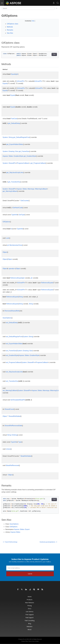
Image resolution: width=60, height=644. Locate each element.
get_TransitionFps (14, 182)
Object (5, 252)
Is (11, 229)
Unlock (8, 449)
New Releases (30, 603)
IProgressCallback (23, 163)
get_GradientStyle (30, 156)
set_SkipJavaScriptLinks (14, 372)
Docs (30, 609)
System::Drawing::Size (10, 151)
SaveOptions (7, 318)
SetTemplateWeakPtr (18, 400)
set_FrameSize (11, 351)
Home (30, 597)
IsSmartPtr (20, 81)
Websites (30, 626)
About (30, 629)
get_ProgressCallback (38, 163)
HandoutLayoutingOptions (48, 542)
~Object (10, 475)
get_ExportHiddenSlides (15, 144)
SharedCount (9, 409)
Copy (54, 54)
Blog (30, 624)
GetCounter (25, 201)
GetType (22, 215)
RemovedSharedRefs (12, 311)
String (21, 297)
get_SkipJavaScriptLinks (15, 173)
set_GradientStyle (12, 355)
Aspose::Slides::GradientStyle (13, 156)
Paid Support (30, 618)
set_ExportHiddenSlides (14, 344)
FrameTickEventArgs (10, 542)
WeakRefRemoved (12, 465)
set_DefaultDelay (12, 323)
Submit (30, 574)
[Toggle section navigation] (57, 8)
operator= (12, 269)
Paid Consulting (30, 621)
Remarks (10, 30)
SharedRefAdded (14, 416)
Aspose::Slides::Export (22, 529)
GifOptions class (13, 24)
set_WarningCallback (10, 390)
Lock (8, 238)
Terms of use (31, 641)
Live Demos (30, 612)
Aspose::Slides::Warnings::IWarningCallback (32, 189)
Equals (13, 74)
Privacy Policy (25, 641)
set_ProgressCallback (13, 362)
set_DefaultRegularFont (14, 337)
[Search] (28, 8)
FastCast (14, 119)
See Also (10, 33)
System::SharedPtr (9, 163)
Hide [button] (33, 21)
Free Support (30, 615)
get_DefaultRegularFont (21, 137)
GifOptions (6, 222)
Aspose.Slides (15, 532)
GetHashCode (17, 208)
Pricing (30, 606)
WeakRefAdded (26, 456)
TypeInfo (14, 215)
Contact (37, 641)
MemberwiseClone (16, 245)
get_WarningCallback (10, 191)
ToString (14, 435)
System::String (8, 137)
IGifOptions (13, 527)
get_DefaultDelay (14, 123)
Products (30, 600)
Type (20, 442)
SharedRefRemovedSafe (13, 426)
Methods (10, 27)
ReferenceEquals (16, 278)
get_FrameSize (24, 151)
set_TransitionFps (12, 381)
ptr (17, 74)
